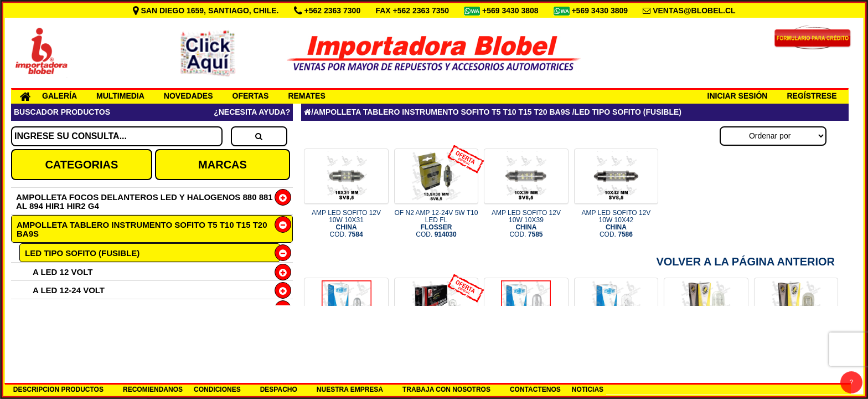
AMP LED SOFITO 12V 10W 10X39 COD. (526, 224)
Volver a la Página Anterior (745, 262)
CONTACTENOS (535, 390)
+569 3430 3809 (601, 11)
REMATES (306, 96)
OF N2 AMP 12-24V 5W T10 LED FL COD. (436, 224)
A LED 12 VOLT (63, 272)
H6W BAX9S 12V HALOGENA (82, 308)
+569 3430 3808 (512, 11)
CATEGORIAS (81, 165)
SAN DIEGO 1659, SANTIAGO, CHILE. (207, 11)
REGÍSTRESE (812, 96)
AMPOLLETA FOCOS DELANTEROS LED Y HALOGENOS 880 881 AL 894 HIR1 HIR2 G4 (144, 201)
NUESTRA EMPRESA (350, 390)
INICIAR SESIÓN (738, 96)
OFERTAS (251, 96)
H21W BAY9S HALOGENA (75, 327)
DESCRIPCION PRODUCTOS (58, 390)
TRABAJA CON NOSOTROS (446, 390)
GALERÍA (60, 96)
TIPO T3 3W (47, 345)
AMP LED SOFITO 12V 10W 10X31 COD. (346, 224)
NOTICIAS (588, 390)
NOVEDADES (188, 96)
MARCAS (223, 165)
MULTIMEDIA (120, 96)
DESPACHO (279, 390)
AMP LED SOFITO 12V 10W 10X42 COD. (616, 224)
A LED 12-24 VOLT (69, 290)
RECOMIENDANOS (153, 390)
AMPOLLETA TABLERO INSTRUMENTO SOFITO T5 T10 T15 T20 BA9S (142, 229)
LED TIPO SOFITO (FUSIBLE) (82, 253)
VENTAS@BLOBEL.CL (694, 11)
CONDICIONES (217, 390)
